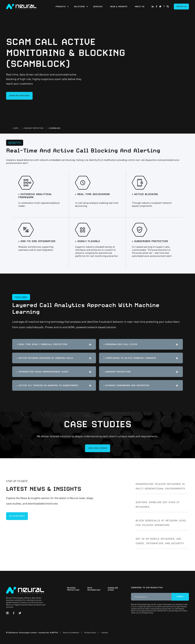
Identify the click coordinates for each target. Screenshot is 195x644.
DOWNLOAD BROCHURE (19, 96)
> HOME (15, 128)
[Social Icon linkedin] (8, 613)
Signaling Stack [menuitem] (113, 589)
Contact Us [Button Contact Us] (181, 6)
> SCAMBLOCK (54, 128)
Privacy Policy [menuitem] (90, 633)
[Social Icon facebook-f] (156, 7)
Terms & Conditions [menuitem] (71, 633)
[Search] (168, 6)
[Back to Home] (21, 6)
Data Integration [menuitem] (94, 589)
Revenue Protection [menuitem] (73, 589)
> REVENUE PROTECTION (33, 128)
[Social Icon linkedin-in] (153, 7)
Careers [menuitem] (105, 633)
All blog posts (17, 516)
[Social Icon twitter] (160, 7)
